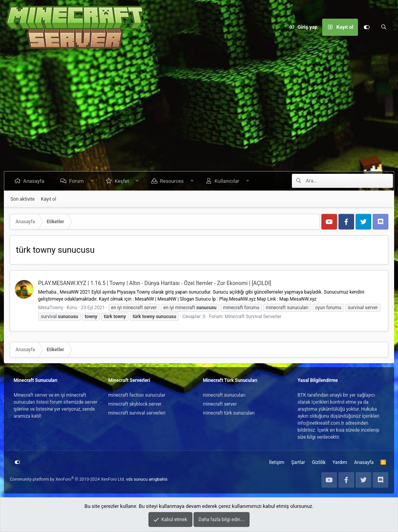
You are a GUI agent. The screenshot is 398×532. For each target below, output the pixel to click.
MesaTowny (51, 308)
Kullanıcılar (228, 181)
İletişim (277, 462)
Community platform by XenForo (67, 479)
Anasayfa (35, 181)
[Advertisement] (199, 113)
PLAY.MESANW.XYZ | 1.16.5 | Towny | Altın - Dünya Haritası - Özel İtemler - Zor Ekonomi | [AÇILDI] (155, 283)
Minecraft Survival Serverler (253, 317)
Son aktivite (23, 199)
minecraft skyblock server (135, 404)
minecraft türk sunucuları (229, 413)
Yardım (340, 462)
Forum (77, 181)
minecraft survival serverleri (137, 413)
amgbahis (158, 479)
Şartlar (298, 462)
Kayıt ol (48, 199)
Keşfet (123, 181)
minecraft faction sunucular (137, 395)
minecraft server (220, 404)
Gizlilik (319, 462)
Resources (173, 181)
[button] (93, 181)
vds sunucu (137, 479)
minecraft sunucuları (224, 395)
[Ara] (384, 27)
